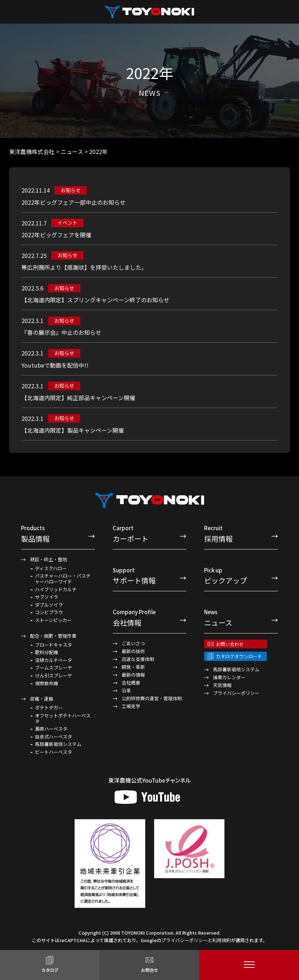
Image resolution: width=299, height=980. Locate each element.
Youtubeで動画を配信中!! (55, 365)
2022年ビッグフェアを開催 (56, 235)
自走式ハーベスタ (54, 737)
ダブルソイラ (49, 605)
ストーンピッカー (53, 620)
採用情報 (241, 534)
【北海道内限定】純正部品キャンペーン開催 (78, 398)
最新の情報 (133, 675)
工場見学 (131, 706)
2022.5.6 (32, 288)
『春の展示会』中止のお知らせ (61, 332)
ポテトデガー (49, 708)
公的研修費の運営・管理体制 (152, 698)
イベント (67, 223)
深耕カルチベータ (54, 660)
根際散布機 (47, 683)
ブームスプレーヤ (54, 668)
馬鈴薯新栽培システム (58, 744)
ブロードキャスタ (54, 645)
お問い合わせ (230, 644)
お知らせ (71, 190)
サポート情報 (150, 576)
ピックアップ (241, 576)
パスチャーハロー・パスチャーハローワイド (63, 579)
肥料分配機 (47, 652)
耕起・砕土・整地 (49, 559)
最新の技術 (133, 651)
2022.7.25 (34, 255)
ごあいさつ (133, 643)
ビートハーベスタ (54, 752)
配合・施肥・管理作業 (53, 636)
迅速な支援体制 (138, 659)
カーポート (150, 534)
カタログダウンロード (239, 656)
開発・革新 (133, 667)
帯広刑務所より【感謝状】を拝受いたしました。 (84, 267)
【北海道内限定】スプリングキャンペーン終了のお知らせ (95, 300)
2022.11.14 (36, 190)
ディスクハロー (51, 568)
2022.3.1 (32, 320)
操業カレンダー (229, 677)
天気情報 (222, 685)
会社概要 (131, 683)
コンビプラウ (49, 612)
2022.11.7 (34, 223)
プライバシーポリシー (236, 693)
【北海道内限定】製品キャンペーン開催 (73, 430)
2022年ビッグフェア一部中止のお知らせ (74, 202)
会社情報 (150, 618)
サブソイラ (47, 597)
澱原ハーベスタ (51, 729)
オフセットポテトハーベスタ (63, 718)
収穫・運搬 (42, 699)
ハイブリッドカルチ (56, 590)
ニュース (241, 618)
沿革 (126, 690)
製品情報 (58, 534)
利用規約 (222, 940)
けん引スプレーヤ (54, 676)
